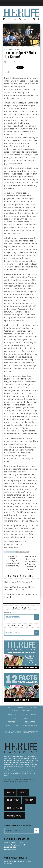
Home (34, 715)
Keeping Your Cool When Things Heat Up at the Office (19, 588)
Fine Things (27, 711)
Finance (15, 711)
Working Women (13, 49)
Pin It (7, 72)
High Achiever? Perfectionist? (18, 582)
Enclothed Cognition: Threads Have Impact (21, 596)
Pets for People (15, 722)
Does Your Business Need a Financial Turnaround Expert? (30, 564)
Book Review (21, 707)
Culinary (33, 707)
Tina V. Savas (12, 62)
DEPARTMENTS (10, 612)
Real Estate (30, 722)
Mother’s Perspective (21, 718)
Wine (17, 726)
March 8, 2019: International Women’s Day (13, 563)
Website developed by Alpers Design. (16, 781)
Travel (9, 726)
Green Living (12, 715)
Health (24, 715)
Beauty (9, 707)
